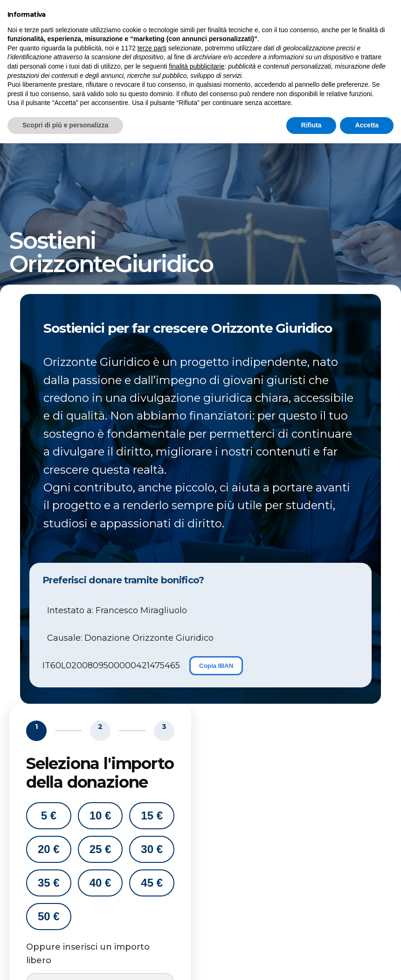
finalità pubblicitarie (197, 903)
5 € (49, 815)
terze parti (152, 885)
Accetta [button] (367, 962)
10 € (100, 815)
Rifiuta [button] (311, 962)
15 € (152, 815)
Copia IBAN (216, 666)
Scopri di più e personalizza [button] (65, 962)
